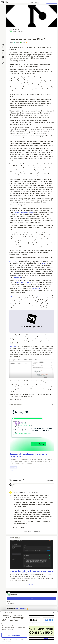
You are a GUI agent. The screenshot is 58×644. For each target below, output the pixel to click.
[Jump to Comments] (3, 52)
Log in (43, 2)
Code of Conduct (28, 531)
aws (12, 43)
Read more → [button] (31, 584)
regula (38, 296)
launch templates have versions (24, 212)
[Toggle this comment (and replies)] (11, 495)
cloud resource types (19, 308)
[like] (15, 527)
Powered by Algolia (34, 2)
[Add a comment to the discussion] (33, 486)
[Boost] (3, 63)
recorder (44, 263)
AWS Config (13, 261)
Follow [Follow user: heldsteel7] (32, 598)
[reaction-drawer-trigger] (3, 46)
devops (22, 43)
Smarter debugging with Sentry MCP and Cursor (31, 571)
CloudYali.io (13, 346)
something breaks (38, 289)
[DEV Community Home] (2, 2)
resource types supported (24, 282)
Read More (13, 471)
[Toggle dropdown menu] (53, 404)
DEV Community (21, 609)
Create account (52, 2)
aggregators (17, 277)
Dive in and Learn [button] (14, 635)
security (17, 43)
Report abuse (37, 531)
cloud (28, 43)
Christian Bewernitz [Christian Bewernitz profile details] (19, 493)
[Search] (7, 2)
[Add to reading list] (3, 58)
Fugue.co (12, 296)
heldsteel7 (16, 30)
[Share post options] (3, 68)
